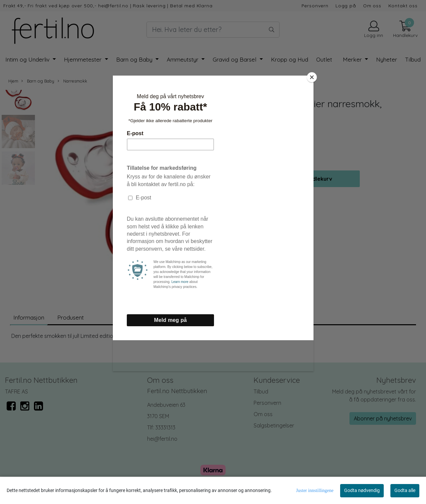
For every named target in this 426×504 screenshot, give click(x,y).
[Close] (312, 77)
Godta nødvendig (362, 490)
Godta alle (405, 490)
